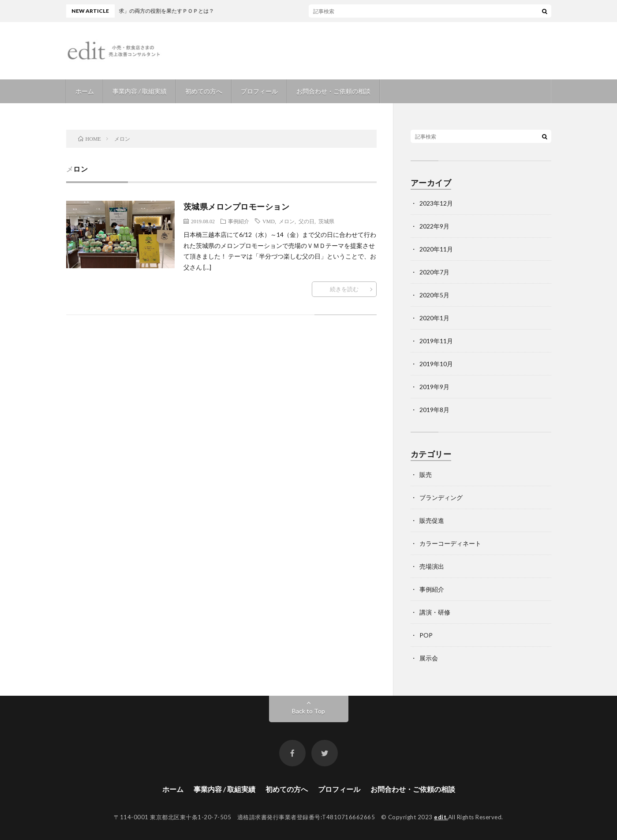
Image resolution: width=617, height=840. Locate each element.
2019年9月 (434, 387)
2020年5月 (434, 295)
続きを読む (344, 289)
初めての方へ (204, 91)
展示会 (429, 658)
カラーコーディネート (450, 543)
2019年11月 (436, 341)
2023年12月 (436, 203)
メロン (287, 221)
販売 (426, 474)
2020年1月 (434, 318)
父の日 (307, 221)
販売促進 (432, 520)
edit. (441, 817)
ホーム (85, 91)
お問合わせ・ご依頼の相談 (333, 91)
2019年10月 (436, 364)
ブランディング (441, 497)
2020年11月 (436, 249)
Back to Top (308, 711)
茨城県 (326, 221)
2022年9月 (434, 226)
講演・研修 (435, 612)
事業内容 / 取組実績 (140, 91)
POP (426, 635)
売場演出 (432, 566)
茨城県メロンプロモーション (237, 206)
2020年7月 (434, 272)
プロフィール (259, 91)
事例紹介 (239, 221)
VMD (269, 221)
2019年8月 (434, 410)
